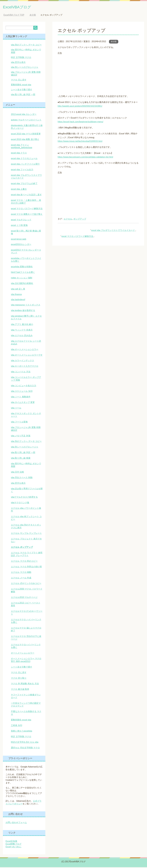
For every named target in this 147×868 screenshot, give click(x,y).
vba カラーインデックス (22, 361)
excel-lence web (19, 240)
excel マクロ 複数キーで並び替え (27, 215)
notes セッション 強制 (22, 279)
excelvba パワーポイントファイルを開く (26, 260)
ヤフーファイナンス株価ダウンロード (26, 697)
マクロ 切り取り (19, 679)
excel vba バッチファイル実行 (25, 165)
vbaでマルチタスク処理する (24, 498)
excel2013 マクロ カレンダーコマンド (26, 252)
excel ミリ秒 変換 (19, 226)
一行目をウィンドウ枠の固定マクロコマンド (26, 705)
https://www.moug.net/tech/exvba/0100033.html (80, 142)
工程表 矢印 (16, 726)
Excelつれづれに (13, 848)
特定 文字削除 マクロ (21, 58)
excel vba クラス (19, 154)
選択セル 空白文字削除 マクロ (25, 748)
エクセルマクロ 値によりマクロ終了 (26, 630)
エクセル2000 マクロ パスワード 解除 (27, 591)
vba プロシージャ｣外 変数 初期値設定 (26, 430)
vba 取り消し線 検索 (21, 459)
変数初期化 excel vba (21, 85)
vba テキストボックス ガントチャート (26, 416)
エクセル (68, 220)
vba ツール (16, 409)
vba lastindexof (18, 300)
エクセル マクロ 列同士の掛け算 (26, 567)
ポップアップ (80, 220)
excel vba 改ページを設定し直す (26, 195)
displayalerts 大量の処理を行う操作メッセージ (27, 128)
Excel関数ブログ (13, 845)
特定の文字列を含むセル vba (25, 743)
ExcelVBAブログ (21, 7)
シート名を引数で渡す (22, 90)
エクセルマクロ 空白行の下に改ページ (26, 638)
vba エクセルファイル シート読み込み (26, 343)
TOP (14, 16)
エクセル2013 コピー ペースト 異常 (26, 605)
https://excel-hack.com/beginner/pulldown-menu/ (80, 122)
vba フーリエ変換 (19, 423)
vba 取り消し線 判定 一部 (23, 95)
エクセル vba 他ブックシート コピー (26, 519)
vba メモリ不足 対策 (21, 437)
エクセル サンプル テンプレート (26, 534)
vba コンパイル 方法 (21, 372)
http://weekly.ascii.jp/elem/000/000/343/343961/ (80, 107)
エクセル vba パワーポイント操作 (26, 510)
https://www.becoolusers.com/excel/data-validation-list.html (85, 158)
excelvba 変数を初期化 (22, 267)
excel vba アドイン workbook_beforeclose (22, 147)
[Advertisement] (98, 75)
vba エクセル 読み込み (22, 336)
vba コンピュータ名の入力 (24, 386)
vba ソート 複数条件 (21, 398)
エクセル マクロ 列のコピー (24, 562)
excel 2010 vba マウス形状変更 (26, 135)
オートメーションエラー (23, 654)
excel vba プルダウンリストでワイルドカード (113, 231)
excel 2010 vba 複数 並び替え (25, 140)
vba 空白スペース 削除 (22, 478)
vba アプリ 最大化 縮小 (22, 325)
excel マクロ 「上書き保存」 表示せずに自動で (26, 202)
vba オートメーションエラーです (27, 356)
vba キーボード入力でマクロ (25, 367)
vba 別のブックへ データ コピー (26, 46)
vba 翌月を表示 (18, 63)
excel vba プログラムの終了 (24, 184)
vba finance (16, 295)
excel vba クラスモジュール (24, 159)
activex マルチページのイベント (26, 121)
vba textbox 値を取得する (23, 311)
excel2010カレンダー (21, 245)
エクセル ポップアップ (22, 548)
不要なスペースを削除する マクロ (26, 714)
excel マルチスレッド (21, 220)
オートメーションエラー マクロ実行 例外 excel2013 (26, 661)
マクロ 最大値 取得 (20, 690)
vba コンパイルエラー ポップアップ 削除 (26, 379)
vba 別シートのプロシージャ (25, 68)
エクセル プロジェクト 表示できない (26, 541)
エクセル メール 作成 (21, 579)
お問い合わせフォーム (16, 823)
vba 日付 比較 (17, 473)
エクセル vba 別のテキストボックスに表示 (26, 527)
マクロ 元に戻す (19, 81)
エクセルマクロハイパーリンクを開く (26, 647)
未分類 (114, 42)
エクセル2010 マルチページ (24, 598)
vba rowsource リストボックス (26, 306)
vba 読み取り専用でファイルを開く (27, 491)
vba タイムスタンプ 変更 (23, 403)
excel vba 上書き (19, 190)
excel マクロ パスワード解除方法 (77, 237)
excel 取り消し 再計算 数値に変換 (26, 233)
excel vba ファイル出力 (22, 170)
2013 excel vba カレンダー (24, 115)
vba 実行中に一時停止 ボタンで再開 (26, 466)
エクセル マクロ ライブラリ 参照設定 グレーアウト (27, 555)
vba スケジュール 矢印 (22, 392)
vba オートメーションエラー (25, 350)
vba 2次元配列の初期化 (22, 284)
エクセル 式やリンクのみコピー (26, 584)
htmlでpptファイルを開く (23, 273)
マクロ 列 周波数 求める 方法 (25, 684)
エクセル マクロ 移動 (21, 573)
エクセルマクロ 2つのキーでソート (27, 613)
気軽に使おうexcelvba (21, 732)
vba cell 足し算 (18, 290)
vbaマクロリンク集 (20, 503)
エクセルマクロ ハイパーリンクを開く (26, 622)
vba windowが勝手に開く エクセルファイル (26, 318)
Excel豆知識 (11, 842)
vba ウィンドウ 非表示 (22, 331)
